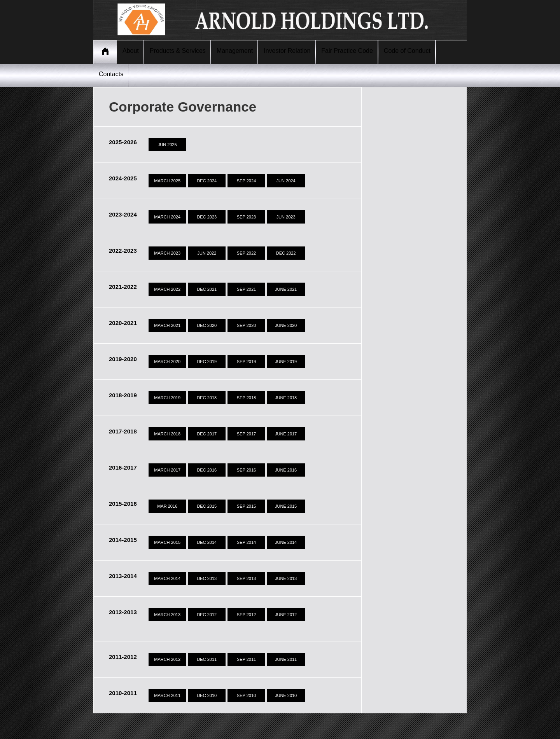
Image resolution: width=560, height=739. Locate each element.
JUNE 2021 (286, 289)
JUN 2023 (286, 217)
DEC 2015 (207, 506)
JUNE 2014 (286, 542)
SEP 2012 (246, 615)
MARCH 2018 (167, 434)
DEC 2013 (207, 578)
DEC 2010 (207, 695)
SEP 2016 (246, 470)
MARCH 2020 (167, 362)
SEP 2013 (246, 578)
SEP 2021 (246, 289)
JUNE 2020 (286, 325)
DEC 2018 (207, 398)
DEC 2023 (207, 217)
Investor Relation (287, 51)
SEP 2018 (246, 398)
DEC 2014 (207, 542)
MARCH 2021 (167, 325)
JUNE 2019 (286, 362)
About (131, 51)
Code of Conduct (407, 51)
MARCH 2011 (167, 695)
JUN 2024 (286, 181)
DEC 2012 (207, 615)
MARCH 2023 (167, 253)
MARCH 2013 (167, 615)
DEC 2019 (207, 362)
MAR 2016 (167, 506)
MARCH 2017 (167, 470)
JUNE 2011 (286, 659)
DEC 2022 (286, 253)
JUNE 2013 (286, 578)
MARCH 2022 (167, 289)
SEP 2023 (246, 217)
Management (235, 51)
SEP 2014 (246, 542)
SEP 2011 (246, 659)
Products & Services (178, 51)
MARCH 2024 (167, 217)
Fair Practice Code (347, 51)
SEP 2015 (246, 506)
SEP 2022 (246, 253)
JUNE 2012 (286, 615)
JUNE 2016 (286, 470)
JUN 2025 (167, 145)
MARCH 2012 (167, 659)
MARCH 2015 (167, 542)
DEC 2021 (207, 289)
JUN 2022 (207, 253)
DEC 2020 (207, 325)
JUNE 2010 (286, 695)
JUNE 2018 (286, 398)
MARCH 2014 (167, 578)
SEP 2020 (246, 325)
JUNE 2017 (286, 434)
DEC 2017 (207, 434)
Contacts (111, 74)
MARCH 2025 (167, 181)
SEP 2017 (246, 434)
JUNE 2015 (286, 506)
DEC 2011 (207, 659)
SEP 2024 (246, 181)
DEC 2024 (207, 181)
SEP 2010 (246, 695)
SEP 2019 (246, 362)
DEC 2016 (207, 470)
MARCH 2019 (167, 398)
